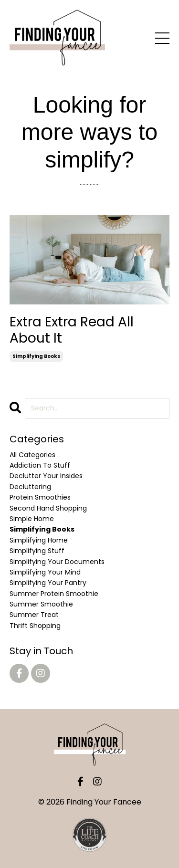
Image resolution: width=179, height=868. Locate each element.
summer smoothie (41, 604)
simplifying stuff (37, 551)
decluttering (30, 487)
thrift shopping (35, 626)
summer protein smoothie (54, 594)
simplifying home (39, 540)
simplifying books (36, 356)
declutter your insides (46, 476)
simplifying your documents (57, 562)
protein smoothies (40, 497)
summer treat (34, 615)
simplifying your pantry (48, 583)
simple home (32, 519)
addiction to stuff (40, 465)
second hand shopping (48, 508)
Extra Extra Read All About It (72, 330)
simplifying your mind (45, 572)
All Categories (32, 455)
